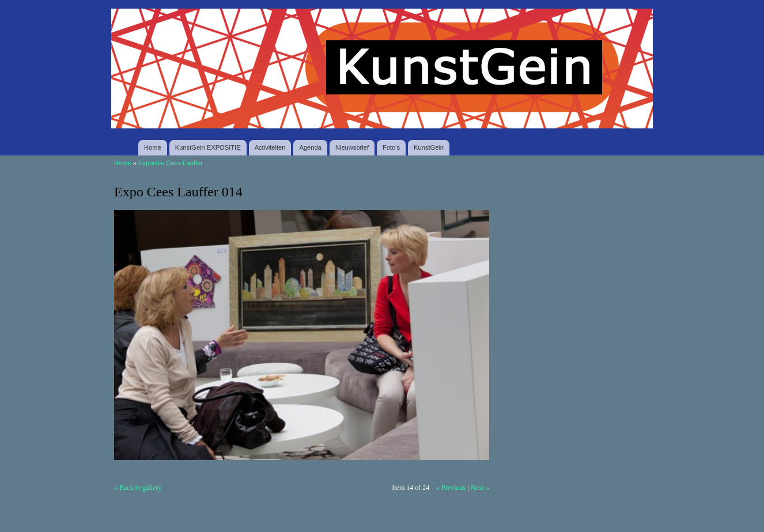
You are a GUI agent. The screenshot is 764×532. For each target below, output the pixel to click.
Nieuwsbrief (352, 147)
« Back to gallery (138, 488)
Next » (480, 488)
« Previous (451, 488)
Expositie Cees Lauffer (171, 163)
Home (153, 147)
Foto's (391, 147)
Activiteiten (270, 147)
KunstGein (429, 147)
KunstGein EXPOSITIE (208, 147)
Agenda (310, 147)
